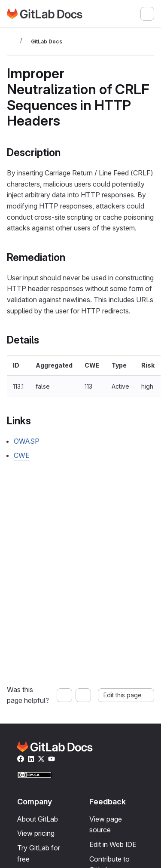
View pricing (36, 833)
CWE (22, 455)
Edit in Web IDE (113, 844)
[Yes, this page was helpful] (64, 695)
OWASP (27, 441)
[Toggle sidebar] (12, 41)
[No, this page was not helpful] (83, 695)
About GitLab (38, 819)
